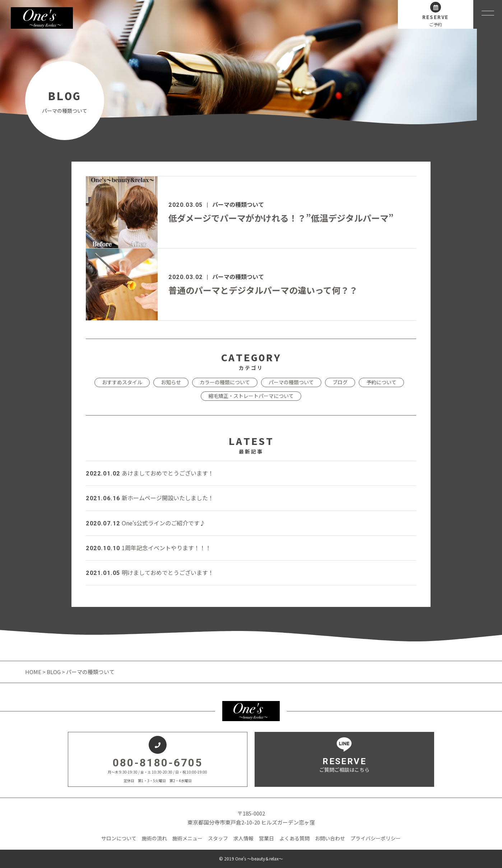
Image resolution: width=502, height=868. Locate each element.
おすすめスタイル (122, 382)
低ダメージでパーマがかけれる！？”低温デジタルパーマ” (281, 218)
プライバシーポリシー (376, 838)
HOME (34, 672)
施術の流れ (154, 838)
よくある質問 (294, 838)
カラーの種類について (225, 382)
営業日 (266, 838)
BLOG (54, 672)
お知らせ (171, 382)
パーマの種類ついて (238, 204)
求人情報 (243, 838)
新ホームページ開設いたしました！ (150, 498)
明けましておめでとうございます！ (150, 572)
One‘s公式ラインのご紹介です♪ (146, 523)
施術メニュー (187, 838)
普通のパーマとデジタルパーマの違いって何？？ (263, 290)
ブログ (340, 382)
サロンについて (119, 838)
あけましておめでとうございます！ (150, 473)
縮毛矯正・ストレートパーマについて (251, 396)
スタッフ (218, 838)
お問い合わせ (330, 838)
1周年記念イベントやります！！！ (148, 548)
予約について (381, 382)
